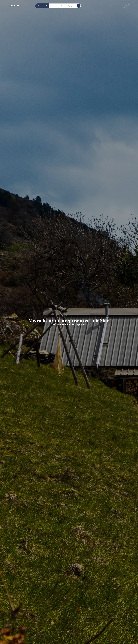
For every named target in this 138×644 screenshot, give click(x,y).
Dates (63, 6)
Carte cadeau (116, 6)
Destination (55, 6)
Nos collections (103, 6)
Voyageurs (71, 6)
